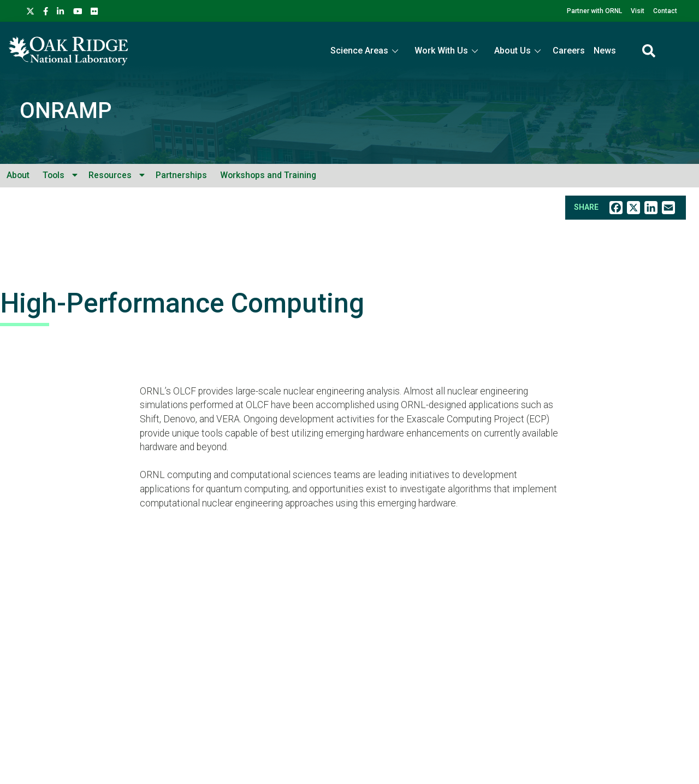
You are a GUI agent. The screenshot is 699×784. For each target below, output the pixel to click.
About (18, 175)
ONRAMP (66, 111)
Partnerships (181, 175)
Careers (569, 51)
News (605, 51)
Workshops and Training (268, 175)
